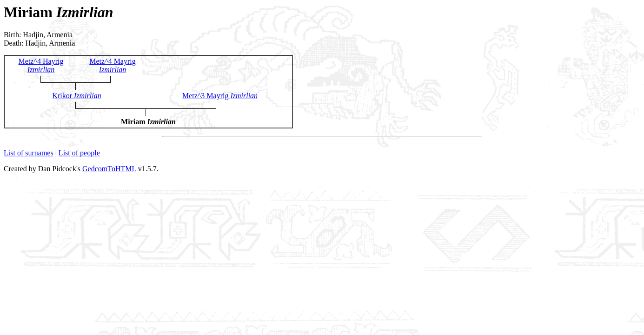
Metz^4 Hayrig (41, 65)
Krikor (76, 96)
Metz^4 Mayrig (112, 65)
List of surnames (29, 153)
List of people (79, 153)
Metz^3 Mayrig (220, 96)
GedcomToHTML (109, 169)
